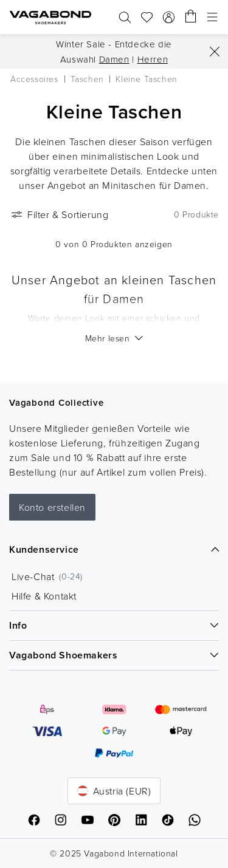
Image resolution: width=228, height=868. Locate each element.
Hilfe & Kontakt (44, 596)
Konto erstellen (52, 507)
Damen (114, 59)
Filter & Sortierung (59, 214)
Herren (153, 59)
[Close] (215, 52)
